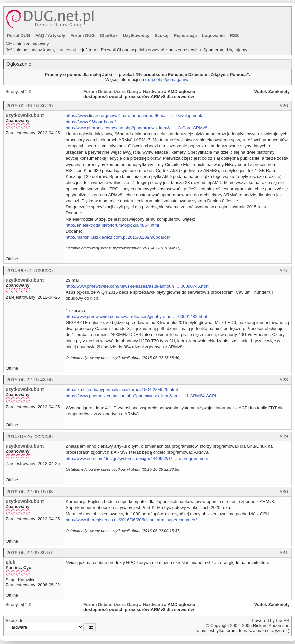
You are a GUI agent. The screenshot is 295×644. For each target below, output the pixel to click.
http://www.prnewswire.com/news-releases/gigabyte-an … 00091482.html (136, 316)
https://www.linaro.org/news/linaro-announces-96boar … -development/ (134, 116)
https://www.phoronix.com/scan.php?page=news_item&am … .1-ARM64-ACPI (141, 396)
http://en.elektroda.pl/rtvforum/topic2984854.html (112, 225)
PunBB (283, 620)
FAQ (40, 36)
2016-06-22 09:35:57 (30, 552)
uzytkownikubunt (25, 115)
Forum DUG (83, 36)
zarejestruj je (69, 50)
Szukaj (161, 36)
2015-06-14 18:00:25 (30, 270)
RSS (234, 36)
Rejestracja (185, 36)
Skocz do (51, 625)
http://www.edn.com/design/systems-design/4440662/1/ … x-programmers (137, 459)
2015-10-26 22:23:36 (30, 436)
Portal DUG (19, 36)
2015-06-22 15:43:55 (30, 380)
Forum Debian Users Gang (111, 92)
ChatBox (109, 36)
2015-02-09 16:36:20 (30, 106)
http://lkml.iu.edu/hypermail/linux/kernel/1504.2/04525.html (122, 390)
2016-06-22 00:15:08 (30, 491)
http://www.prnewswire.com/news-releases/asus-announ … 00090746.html (137, 286)
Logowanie (213, 36)
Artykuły (57, 36)
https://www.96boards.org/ (91, 122)
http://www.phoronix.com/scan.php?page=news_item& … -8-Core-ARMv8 (136, 128)
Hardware (153, 92)
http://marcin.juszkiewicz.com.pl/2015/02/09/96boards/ (118, 237)
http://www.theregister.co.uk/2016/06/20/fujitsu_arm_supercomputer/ (131, 520)
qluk (11, 562)
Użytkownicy (136, 36)
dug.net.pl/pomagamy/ (167, 80)
